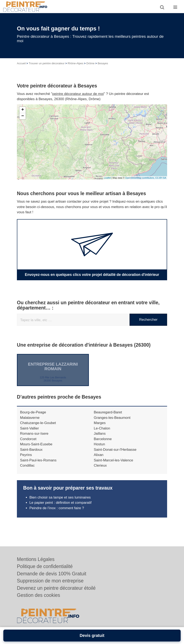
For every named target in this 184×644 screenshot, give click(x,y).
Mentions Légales (36, 559)
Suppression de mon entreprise (50, 581)
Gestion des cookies (38, 595)
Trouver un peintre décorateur (47, 63)
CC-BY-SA (161, 178)
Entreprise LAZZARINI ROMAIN (53, 366)
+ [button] (23, 110)
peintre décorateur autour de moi (78, 94)
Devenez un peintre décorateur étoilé (56, 588)
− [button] (23, 116)
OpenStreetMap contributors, (140, 178)
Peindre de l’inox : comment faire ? (57, 508)
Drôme (90, 63)
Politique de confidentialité (45, 566)
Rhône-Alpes (75, 63)
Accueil (21, 63)
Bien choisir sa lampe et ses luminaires (60, 497)
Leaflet (107, 178)
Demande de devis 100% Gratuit (52, 574)
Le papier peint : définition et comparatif (60, 502)
